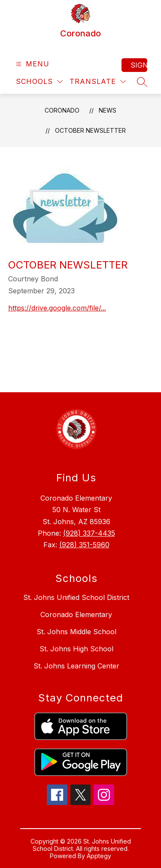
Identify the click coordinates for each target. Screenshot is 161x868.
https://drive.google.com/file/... (57, 308)
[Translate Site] (98, 82)
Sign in (139, 65)
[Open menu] (32, 64)
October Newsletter (90, 130)
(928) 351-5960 (84, 545)
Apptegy (99, 856)
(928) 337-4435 (89, 533)
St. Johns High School (76, 649)
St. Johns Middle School (76, 632)
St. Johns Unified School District (76, 597)
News (108, 110)
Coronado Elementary (76, 614)
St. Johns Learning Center (76, 666)
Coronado (62, 110)
